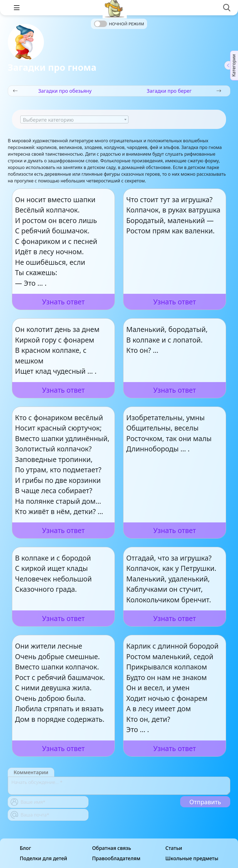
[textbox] (74, 120)
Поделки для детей (44, 858)
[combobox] (74, 119)
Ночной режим (127, 24)
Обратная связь (111, 848)
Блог (25, 848)
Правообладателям (116, 858)
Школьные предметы (192, 858)
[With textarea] (119, 786)
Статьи (174, 848)
